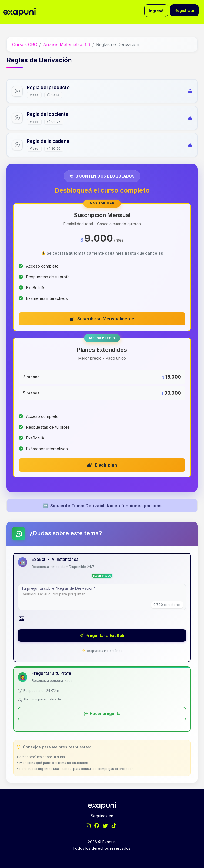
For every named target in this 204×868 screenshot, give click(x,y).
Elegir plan (102, 465)
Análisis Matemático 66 (67, 44)
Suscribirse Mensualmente (102, 319)
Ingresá (156, 11)
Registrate (184, 10)
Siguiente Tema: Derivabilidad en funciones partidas (102, 506)
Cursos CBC (25, 44)
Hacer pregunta (102, 714)
